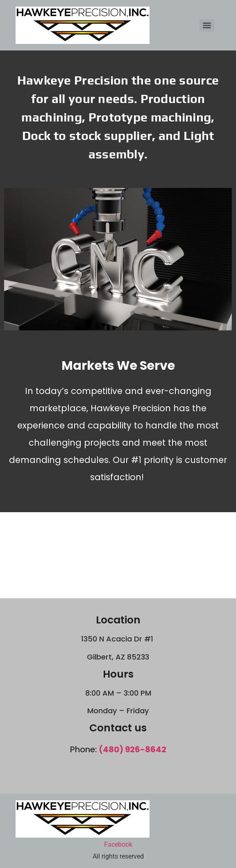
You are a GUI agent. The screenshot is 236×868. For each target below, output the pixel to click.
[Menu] (207, 25)
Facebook (118, 844)
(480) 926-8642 (133, 749)
